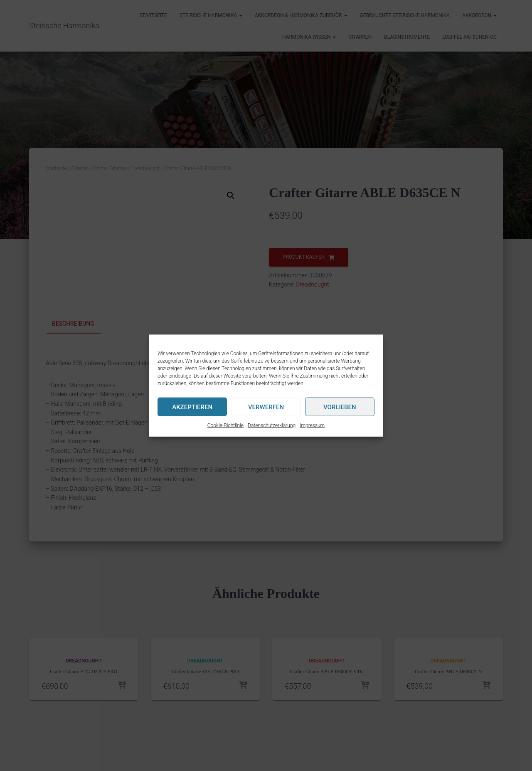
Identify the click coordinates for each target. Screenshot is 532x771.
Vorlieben (340, 407)
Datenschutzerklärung (272, 425)
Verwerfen (266, 407)
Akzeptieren (192, 407)
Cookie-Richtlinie (225, 425)
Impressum (312, 425)
